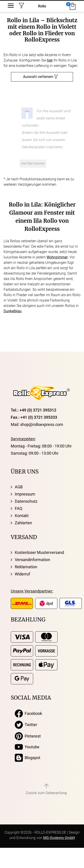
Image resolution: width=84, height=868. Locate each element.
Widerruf (22, 574)
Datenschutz (26, 501)
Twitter (26, 725)
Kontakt (22, 516)
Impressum (25, 494)
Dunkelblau (13, 311)
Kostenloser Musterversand (39, 552)
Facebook (28, 714)
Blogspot (28, 758)
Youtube (27, 747)
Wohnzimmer (57, 257)
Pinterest (28, 736)
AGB (19, 487)
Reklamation (26, 567)
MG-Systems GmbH (59, 838)
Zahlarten (23, 523)
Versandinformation (32, 560)
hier (50, 60)
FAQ (18, 508)
